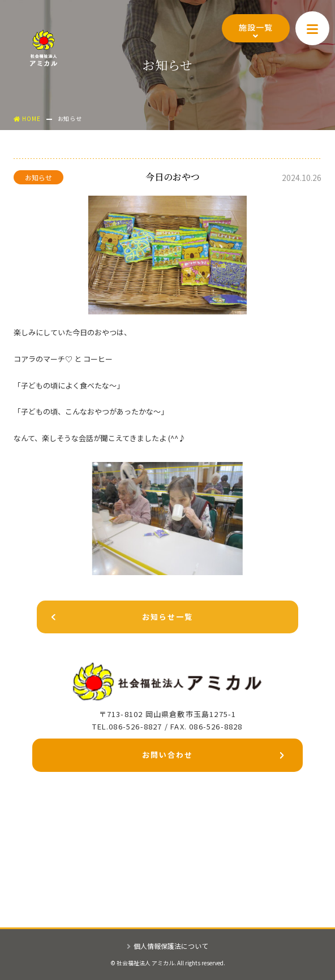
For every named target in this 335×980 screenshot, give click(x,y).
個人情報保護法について (167, 946)
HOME (27, 118)
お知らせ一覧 (115, 619)
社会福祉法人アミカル (44, 48)
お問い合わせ (213, 757)
